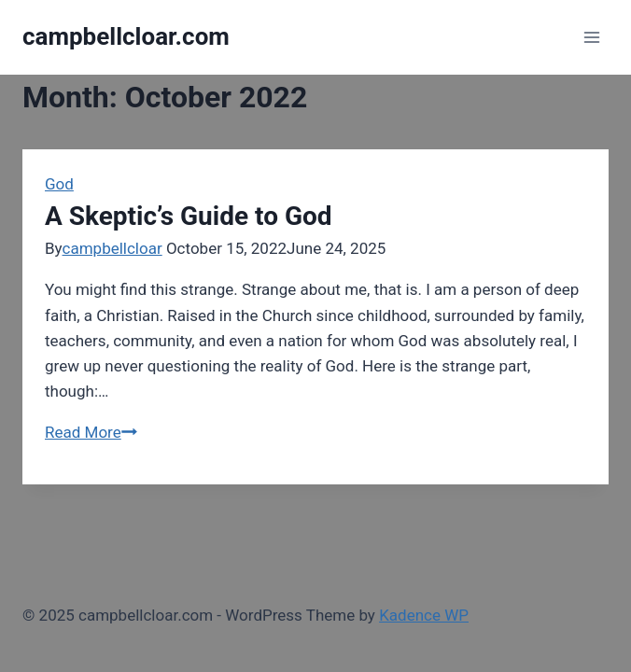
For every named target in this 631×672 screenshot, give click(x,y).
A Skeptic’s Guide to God (189, 216)
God (59, 184)
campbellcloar (112, 248)
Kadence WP (424, 615)
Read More (91, 432)
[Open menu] (591, 37)
